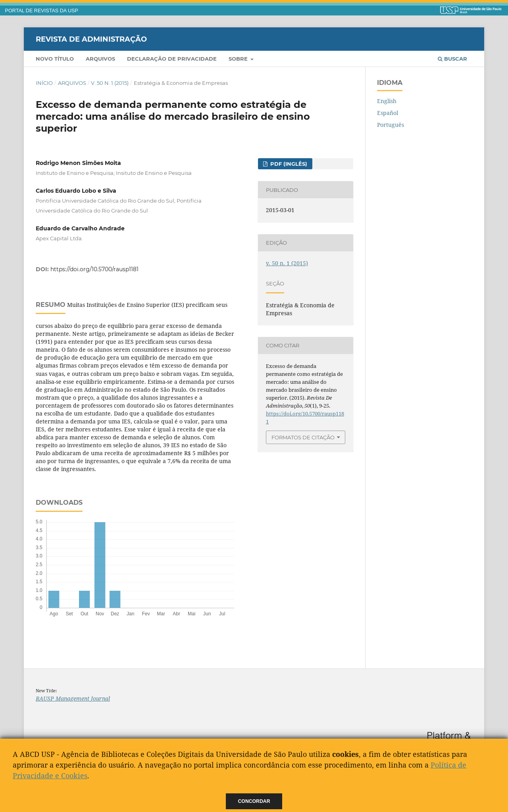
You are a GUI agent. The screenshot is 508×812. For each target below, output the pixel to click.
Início (44, 83)
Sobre (239, 59)
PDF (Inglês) (288, 164)
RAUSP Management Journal (73, 698)
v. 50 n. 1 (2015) (110, 83)
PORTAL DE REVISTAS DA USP (42, 11)
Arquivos (100, 59)
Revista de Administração (91, 39)
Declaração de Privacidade (172, 59)
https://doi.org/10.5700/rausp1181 (94, 269)
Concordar (254, 801)
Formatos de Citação (303, 437)
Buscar (452, 59)
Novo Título (55, 59)
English (387, 101)
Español (388, 113)
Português (391, 125)
